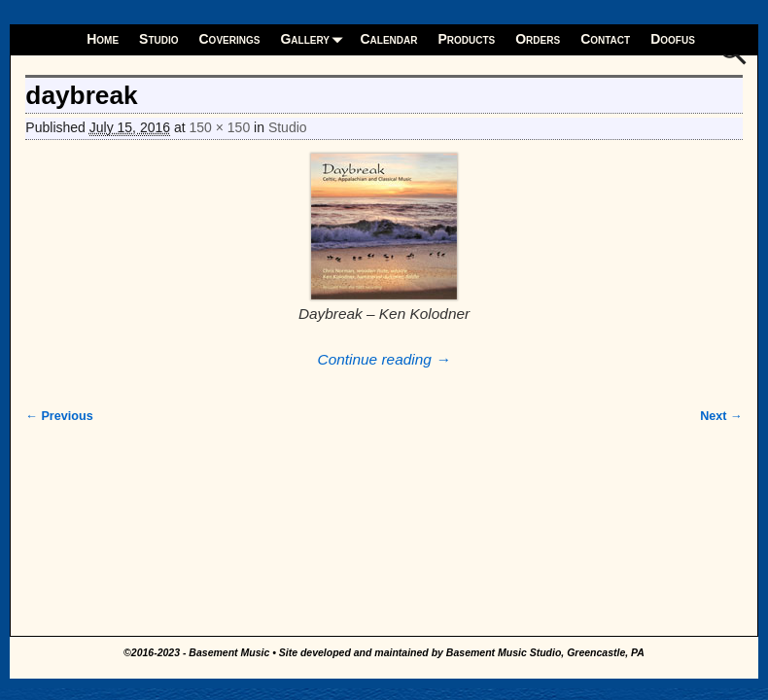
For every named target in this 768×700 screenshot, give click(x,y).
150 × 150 (220, 127)
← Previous (59, 416)
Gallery (315, 39)
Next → (721, 416)
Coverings (230, 39)
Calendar (388, 39)
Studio (158, 39)
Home (103, 39)
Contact (605, 39)
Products (466, 39)
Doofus (673, 39)
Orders (538, 39)
